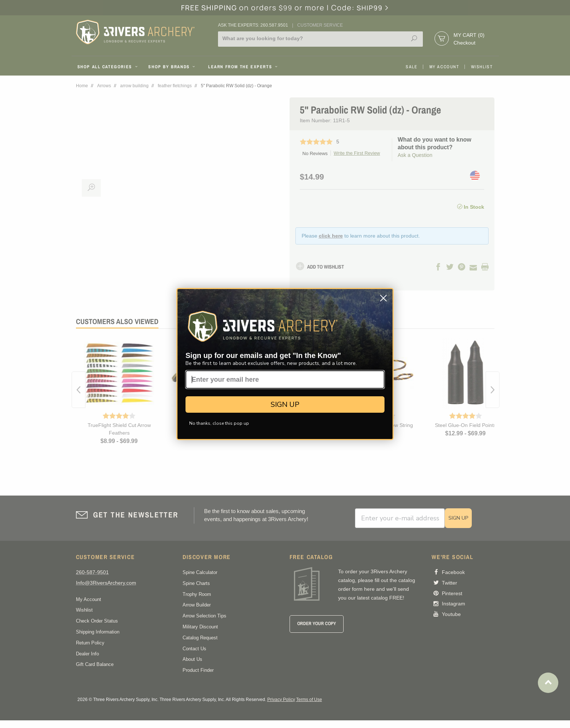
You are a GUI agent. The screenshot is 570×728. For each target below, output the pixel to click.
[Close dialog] (383, 298)
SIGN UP (285, 405)
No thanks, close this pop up (219, 423)
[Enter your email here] (285, 380)
